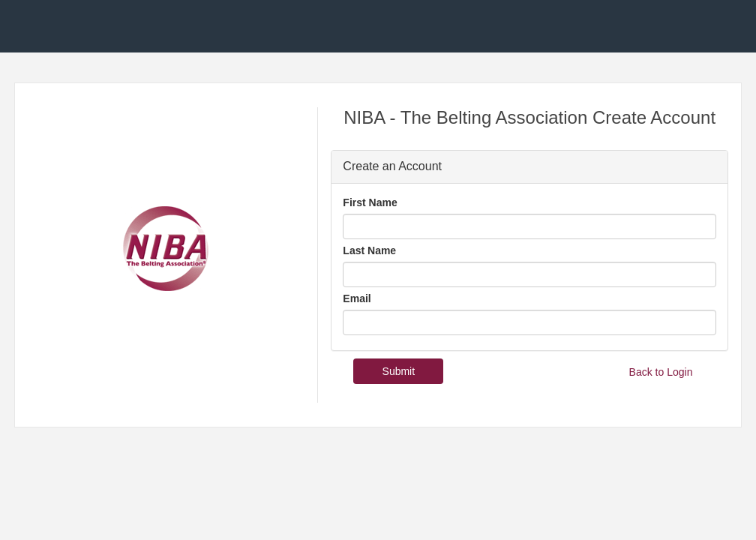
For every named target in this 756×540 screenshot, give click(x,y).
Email (357, 298)
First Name (370, 202)
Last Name (369, 250)
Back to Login (661, 372)
